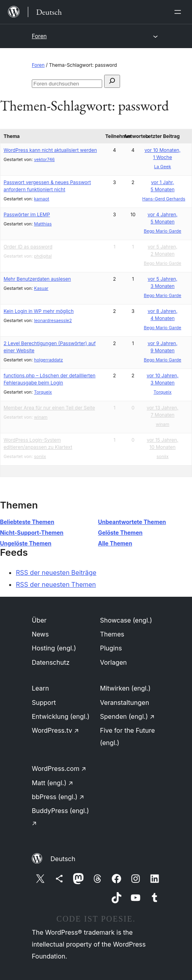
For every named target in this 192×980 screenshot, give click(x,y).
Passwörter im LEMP (27, 214)
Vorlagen (114, 662)
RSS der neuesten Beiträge (56, 572)
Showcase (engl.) (126, 620)
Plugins (111, 648)
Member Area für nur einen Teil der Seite (49, 408)
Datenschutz (51, 662)
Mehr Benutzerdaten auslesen (37, 279)
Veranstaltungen (125, 702)
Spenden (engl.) (127, 716)
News (40, 634)
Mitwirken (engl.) (125, 688)
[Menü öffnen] (179, 12)
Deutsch (63, 859)
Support (44, 702)
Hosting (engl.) (54, 648)
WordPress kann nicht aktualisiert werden (50, 150)
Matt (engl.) (52, 783)
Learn (40, 688)
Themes (112, 634)
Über (39, 620)
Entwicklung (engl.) (61, 716)
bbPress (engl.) (58, 797)
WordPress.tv (55, 730)
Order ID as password (28, 247)
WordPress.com (59, 768)
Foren (39, 36)
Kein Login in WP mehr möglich (39, 311)
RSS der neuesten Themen (56, 584)
